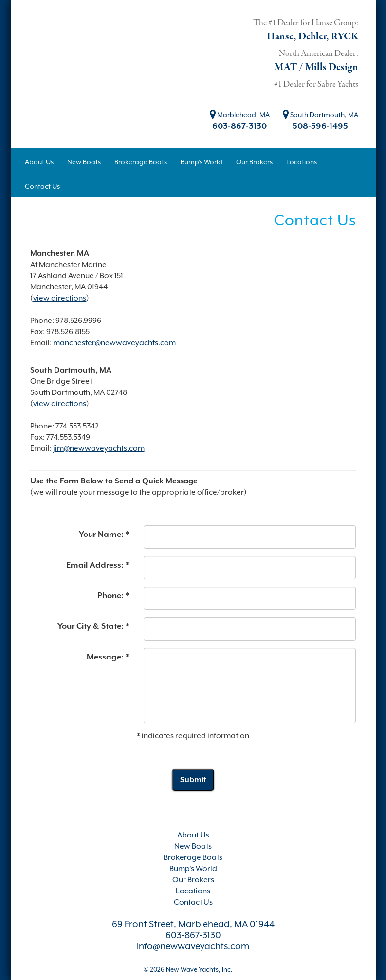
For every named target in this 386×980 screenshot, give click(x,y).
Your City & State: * (93, 626)
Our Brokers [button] (254, 162)
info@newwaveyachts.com (193, 946)
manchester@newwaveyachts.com (114, 343)
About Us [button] (39, 162)
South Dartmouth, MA (321, 115)
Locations (193, 891)
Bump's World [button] (202, 162)
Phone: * (113, 596)
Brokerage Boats (193, 857)
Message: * (108, 657)
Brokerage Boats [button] (141, 162)
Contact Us (193, 902)
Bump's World (193, 869)
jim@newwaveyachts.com (99, 448)
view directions (60, 298)
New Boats (193, 846)
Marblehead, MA (240, 115)
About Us (193, 835)
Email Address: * (98, 565)
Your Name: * (104, 534)
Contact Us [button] (42, 186)
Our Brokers (193, 880)
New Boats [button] (84, 162)
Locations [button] (302, 162)
